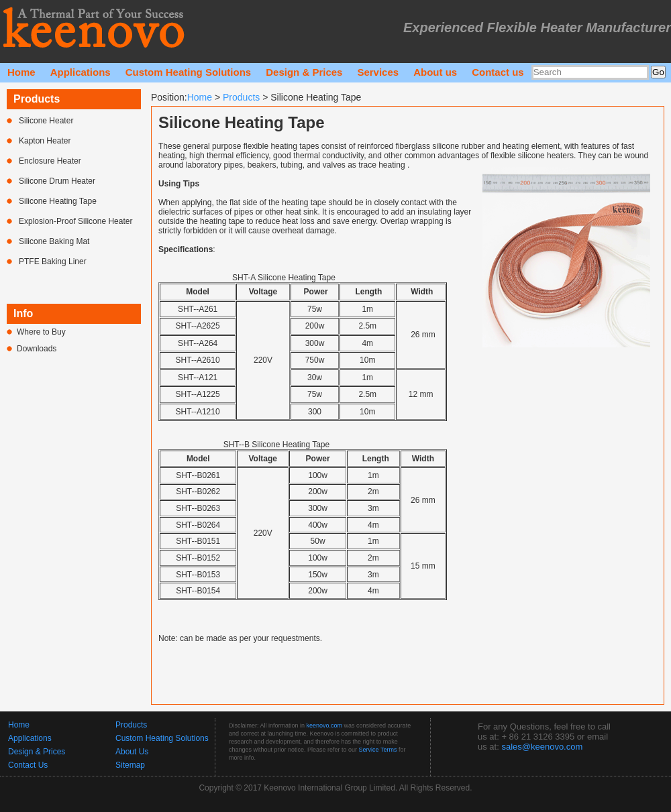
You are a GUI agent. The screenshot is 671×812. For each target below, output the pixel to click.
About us (435, 72)
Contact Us (28, 765)
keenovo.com (325, 726)
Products (241, 97)
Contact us (498, 72)
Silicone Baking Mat (54, 241)
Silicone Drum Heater (57, 181)
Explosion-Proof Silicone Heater (75, 221)
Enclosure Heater (50, 161)
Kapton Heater (45, 141)
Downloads (37, 349)
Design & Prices (304, 72)
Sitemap (130, 765)
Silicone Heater (46, 121)
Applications (81, 72)
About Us (132, 752)
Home (21, 72)
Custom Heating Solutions (189, 72)
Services (378, 72)
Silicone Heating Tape (58, 201)
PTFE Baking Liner (53, 262)
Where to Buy (41, 332)
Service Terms (378, 750)
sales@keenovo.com (542, 747)
